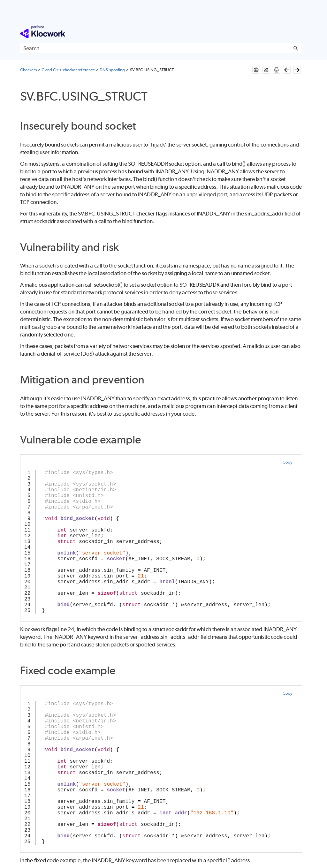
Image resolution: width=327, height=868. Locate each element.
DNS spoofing (112, 70)
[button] (296, 48)
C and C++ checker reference (68, 70)
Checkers (28, 70)
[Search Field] (161, 48)
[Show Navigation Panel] (298, 32)
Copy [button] (287, 462)
